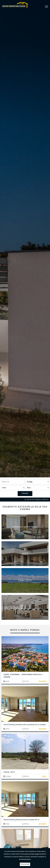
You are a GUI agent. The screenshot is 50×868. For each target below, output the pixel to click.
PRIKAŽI (25, 493)
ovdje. (37, 854)
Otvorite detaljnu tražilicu (37, 499)
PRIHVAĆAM (25, 864)
